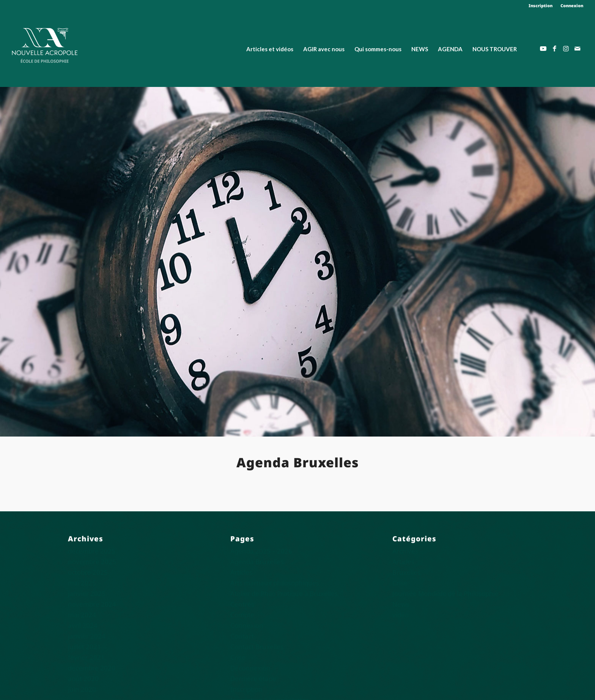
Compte (242, 615)
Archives (405, 551)
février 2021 (86, 657)
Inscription (541, 6)
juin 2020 (82, 689)
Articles (241, 572)
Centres (242, 604)
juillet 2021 (84, 647)
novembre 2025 (92, 562)
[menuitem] (541, 6)
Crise (238, 657)
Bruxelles (406, 572)
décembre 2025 (92, 551)
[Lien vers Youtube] (543, 49)
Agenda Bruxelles (257, 562)
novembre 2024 (92, 604)
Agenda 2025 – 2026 (261, 551)
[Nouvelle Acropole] (45, 45)
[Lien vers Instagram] (566, 49)
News (401, 604)
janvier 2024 (87, 636)
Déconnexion (250, 668)
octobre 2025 (88, 572)
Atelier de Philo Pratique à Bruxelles (284, 594)
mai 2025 (82, 583)
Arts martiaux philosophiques (275, 583)
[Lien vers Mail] (578, 49)
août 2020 (83, 679)
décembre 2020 (92, 668)
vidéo (401, 615)
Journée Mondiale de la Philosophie (445, 594)
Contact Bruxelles (257, 647)
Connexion (572, 6)
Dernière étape (253, 679)
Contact (242, 636)
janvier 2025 (87, 594)
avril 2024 (83, 625)
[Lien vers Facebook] (555, 49)
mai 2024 (82, 615)
